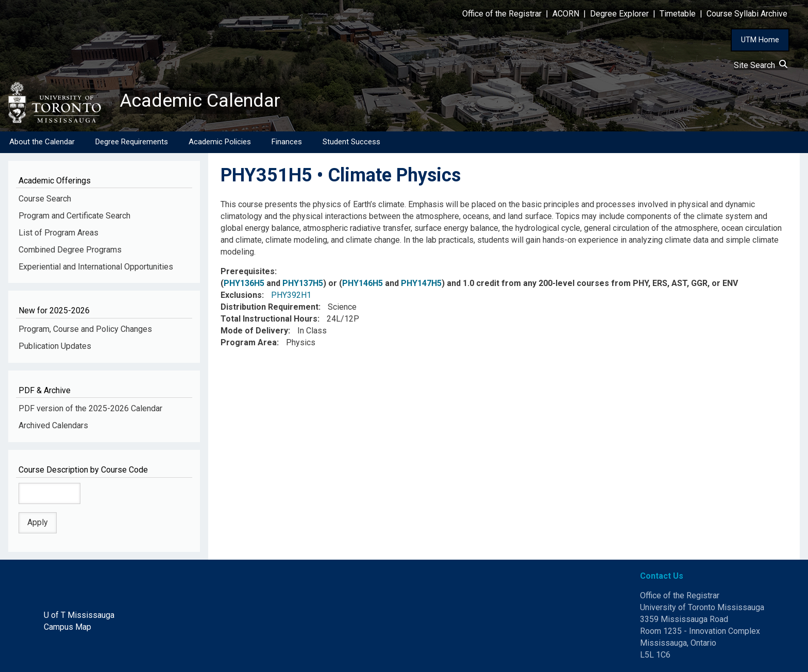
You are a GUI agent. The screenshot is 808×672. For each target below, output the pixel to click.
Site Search (761, 65)
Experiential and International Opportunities (96, 267)
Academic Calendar (200, 100)
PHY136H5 (244, 284)
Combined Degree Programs (70, 250)
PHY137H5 (303, 284)
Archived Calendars (53, 425)
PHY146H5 (363, 284)
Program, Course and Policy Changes (85, 329)
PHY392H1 (291, 295)
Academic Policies (220, 142)
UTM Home (760, 40)
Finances (287, 142)
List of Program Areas (58, 233)
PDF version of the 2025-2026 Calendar (90, 409)
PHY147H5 (421, 284)
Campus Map (68, 627)
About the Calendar (42, 142)
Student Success (351, 142)
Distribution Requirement (270, 307)
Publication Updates (55, 346)
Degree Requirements (132, 142)
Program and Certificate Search (74, 216)
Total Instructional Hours (269, 319)
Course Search (45, 199)
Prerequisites (248, 272)
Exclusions (241, 295)
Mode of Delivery (254, 331)
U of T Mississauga (79, 615)
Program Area (249, 342)
